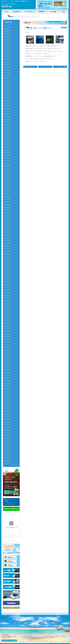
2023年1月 (8, 131)
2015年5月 (8, 383)
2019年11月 (8, 235)
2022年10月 (8, 139)
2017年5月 (8, 318)
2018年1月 (8, 295)
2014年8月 (8, 408)
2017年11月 (8, 301)
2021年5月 (8, 186)
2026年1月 (8, 32)
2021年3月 (8, 191)
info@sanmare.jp (11, 489)
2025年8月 (8, 45)
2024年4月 (8, 89)
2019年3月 (8, 257)
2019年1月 (8, 263)
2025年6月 (8, 51)
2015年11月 (8, 367)
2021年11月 (8, 169)
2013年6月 (8, 447)
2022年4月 (8, 155)
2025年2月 (8, 62)
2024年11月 (8, 70)
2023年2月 (8, 128)
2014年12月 (8, 397)
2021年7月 (8, 180)
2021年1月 (8, 197)
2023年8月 (8, 111)
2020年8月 (8, 210)
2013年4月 (8, 452)
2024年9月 (8, 76)
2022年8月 (8, 144)
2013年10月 (8, 436)
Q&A (47, 638)
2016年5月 (8, 350)
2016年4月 (8, 353)
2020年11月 (8, 202)
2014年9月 (8, 405)
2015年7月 (8, 378)
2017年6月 (8, 315)
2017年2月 (8, 326)
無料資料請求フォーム (54, 638)
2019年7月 (8, 246)
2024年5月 (8, 87)
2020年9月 (8, 208)
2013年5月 (8, 449)
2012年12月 (8, 463)
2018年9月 (8, 273)
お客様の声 (43, 638)
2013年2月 (8, 458)
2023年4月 (8, 122)
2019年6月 (8, 249)
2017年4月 (8, 320)
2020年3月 (8, 224)
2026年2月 (8, 29)
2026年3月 (8, 26)
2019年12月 (8, 232)
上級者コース (64, 636)
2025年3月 (8, 59)
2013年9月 (8, 438)
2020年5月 (8, 218)
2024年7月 (8, 81)
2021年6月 (8, 183)
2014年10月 (8, 403)
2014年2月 (8, 425)
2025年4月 (8, 56)
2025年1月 (8, 65)
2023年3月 (8, 125)
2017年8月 (8, 309)
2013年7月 (8, 444)
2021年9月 (8, 175)
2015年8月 (8, 375)
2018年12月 (8, 265)
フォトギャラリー (27, 638)
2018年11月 (8, 268)
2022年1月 (8, 164)
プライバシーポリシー (63, 638)
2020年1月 (8, 230)
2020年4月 (8, 221)
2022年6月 (8, 150)
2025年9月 (8, 43)
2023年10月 (8, 106)
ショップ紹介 (45, 636)
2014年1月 (8, 427)
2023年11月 (8, 103)
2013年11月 (8, 433)
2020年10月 (8, 205)
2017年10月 (8, 304)
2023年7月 (8, 114)
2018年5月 (8, 285)
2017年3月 (8, 323)
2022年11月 (8, 136)
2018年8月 (8, 276)
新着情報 (33, 638)
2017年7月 (8, 312)
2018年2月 (8, 293)
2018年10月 (8, 271)
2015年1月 (8, 394)
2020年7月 (8, 213)
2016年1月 (8, 361)
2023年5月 (8, 120)
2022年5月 (8, 153)
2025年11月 (8, 37)
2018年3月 (8, 290)
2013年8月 (8, 441)
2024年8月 (8, 78)
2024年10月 (8, 73)
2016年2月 (8, 359)
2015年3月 (8, 389)
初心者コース (51, 636)
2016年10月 (8, 337)
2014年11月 (8, 400)
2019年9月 (8, 241)
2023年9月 (8, 109)
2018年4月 (8, 287)
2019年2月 (8, 260)
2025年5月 (8, 54)
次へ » (60, 67)
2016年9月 (8, 340)
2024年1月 (8, 98)
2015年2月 (8, 392)
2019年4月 (8, 254)
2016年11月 (8, 334)
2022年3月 (8, 158)
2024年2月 (8, 95)
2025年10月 (8, 40)
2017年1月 (8, 328)
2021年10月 (8, 172)
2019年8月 (8, 243)
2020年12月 (8, 199)
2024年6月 (8, 84)
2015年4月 (8, 386)
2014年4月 (8, 419)
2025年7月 (8, 48)
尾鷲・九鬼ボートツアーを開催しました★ (41, 28)
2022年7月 (8, 147)
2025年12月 (8, 34)
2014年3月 (8, 422)
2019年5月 (8, 252)
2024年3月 (8, 92)
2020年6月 (8, 216)
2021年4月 (8, 188)
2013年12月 (8, 430)
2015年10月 (8, 370)
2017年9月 (8, 306)
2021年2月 (8, 194)
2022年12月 (8, 133)
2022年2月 (8, 161)
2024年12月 (8, 67)
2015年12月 (8, 364)
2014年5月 (8, 416)
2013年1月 (8, 460)
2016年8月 (8, 342)
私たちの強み (30, 636)
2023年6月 (8, 117)
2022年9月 (8, 142)
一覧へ (45, 67)
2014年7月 (8, 411)
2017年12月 (8, 298)
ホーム (25, 636)
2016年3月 (8, 356)
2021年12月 (8, 166)
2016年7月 (8, 345)
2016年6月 (8, 348)
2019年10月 (8, 238)
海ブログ (20, 16)
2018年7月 (8, 279)
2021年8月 (8, 177)
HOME (16, 16)
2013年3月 (8, 455)
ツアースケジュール (37, 636)
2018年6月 (8, 282)
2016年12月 (8, 331)
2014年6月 (8, 414)
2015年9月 (8, 372)
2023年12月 (8, 100)
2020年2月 (8, 227)
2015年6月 (8, 381)
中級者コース (58, 636)
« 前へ (30, 67)
